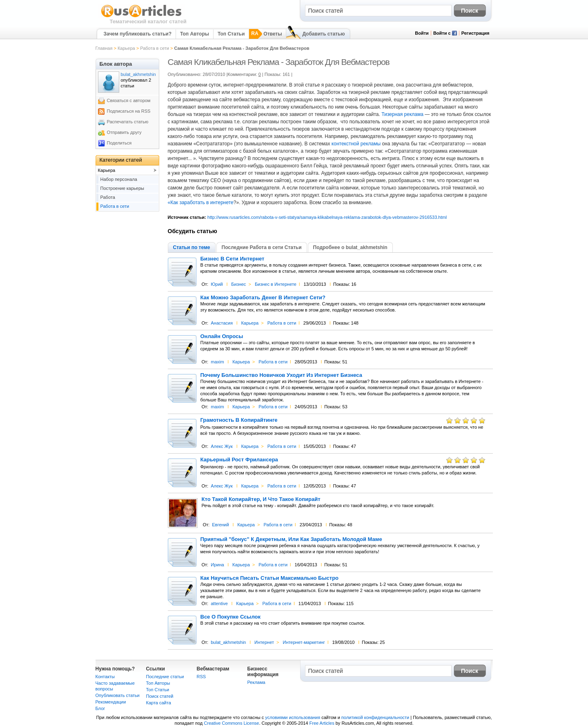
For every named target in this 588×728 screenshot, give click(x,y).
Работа (108, 197)
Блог (100, 708)
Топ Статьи (231, 34)
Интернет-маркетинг (304, 642)
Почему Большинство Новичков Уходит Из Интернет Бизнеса (281, 375)
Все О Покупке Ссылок (231, 617)
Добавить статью (323, 34)
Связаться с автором (129, 100)
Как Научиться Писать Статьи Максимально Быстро (270, 578)
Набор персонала (119, 179)
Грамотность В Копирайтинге (239, 420)
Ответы (273, 34)
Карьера (126, 48)
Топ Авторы (195, 34)
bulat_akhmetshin (228, 642)
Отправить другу (124, 132)
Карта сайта (159, 703)
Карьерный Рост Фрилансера (239, 460)
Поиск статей (160, 696)
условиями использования (293, 717)
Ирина (217, 565)
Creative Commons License (231, 723)
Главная (104, 48)
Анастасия (222, 323)
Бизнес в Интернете (276, 284)
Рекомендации (111, 702)
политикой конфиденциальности (375, 717)
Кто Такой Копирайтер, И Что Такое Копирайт (261, 499)
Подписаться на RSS (129, 111)
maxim (217, 362)
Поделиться (119, 143)
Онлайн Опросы (222, 336)
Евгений (220, 525)
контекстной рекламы (356, 144)
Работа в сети (155, 48)
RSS (202, 677)
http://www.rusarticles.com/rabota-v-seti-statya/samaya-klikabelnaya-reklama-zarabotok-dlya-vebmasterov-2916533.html (327, 217)
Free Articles (322, 723)
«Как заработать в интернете (201, 203)
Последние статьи (165, 677)
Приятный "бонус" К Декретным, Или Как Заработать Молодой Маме (291, 539)
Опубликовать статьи (118, 695)
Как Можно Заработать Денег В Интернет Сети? (263, 298)
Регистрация (476, 33)
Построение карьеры (122, 188)
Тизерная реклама (402, 114)
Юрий (217, 284)
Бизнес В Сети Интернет (233, 259)
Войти (422, 33)
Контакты (105, 677)
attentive (219, 603)
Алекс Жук (222, 446)
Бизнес (238, 284)
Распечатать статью (128, 122)
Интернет (264, 642)
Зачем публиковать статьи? (138, 34)
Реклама (256, 682)
